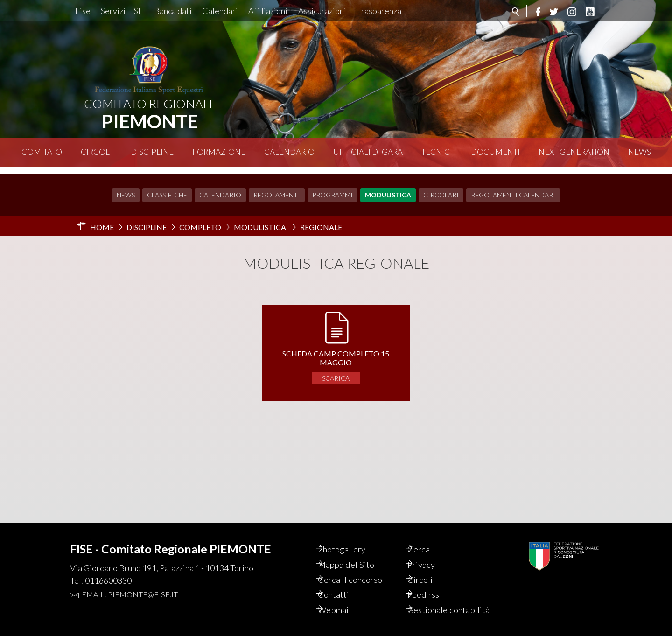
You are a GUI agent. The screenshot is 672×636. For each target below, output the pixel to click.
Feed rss (434, 582)
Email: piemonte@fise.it (130, 579)
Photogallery (353, 535)
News (640, 152)
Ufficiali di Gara (368, 152)
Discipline (152, 152)
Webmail (345, 598)
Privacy (432, 551)
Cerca (429, 535)
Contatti (344, 582)
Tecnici (437, 152)
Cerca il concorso (362, 566)
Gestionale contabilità (438, 604)
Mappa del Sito (357, 551)
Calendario (289, 152)
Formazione (219, 152)
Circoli (96, 152)
